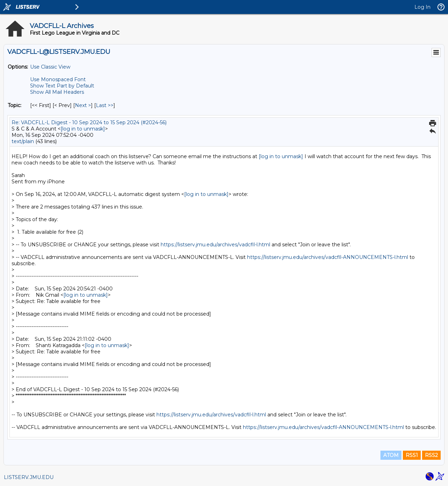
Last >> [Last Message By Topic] (105, 105)
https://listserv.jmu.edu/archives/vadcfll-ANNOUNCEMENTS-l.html (328, 257)
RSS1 (412, 455)
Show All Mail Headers (57, 92)
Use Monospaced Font (58, 79)
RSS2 (431, 455)
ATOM (391, 455)
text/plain (23, 141)
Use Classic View (50, 67)
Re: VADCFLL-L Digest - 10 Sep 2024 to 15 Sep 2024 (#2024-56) (89, 122)
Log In (422, 7)
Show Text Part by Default (62, 86)
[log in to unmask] (83, 129)
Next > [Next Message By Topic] (83, 105)
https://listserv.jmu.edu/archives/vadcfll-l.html (215, 245)
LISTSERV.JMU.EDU (29, 477)
